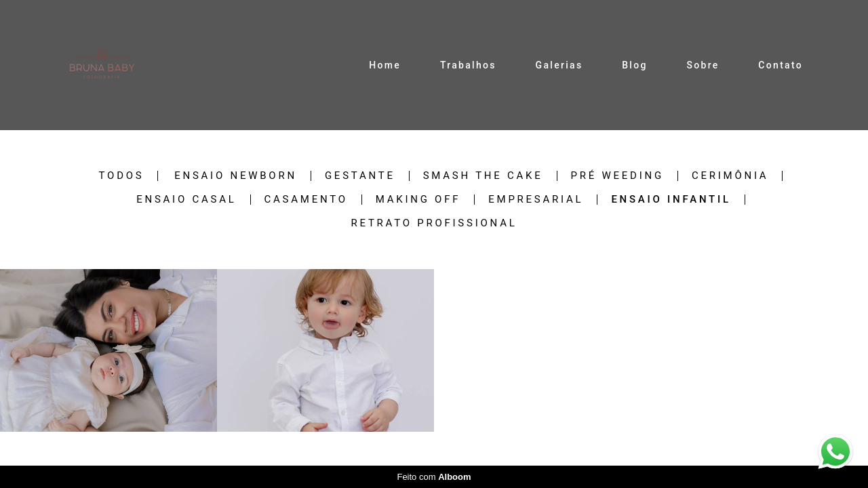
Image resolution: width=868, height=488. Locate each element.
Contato (781, 65)
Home (385, 65)
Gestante (360, 176)
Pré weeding (617, 176)
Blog (635, 65)
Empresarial (536, 200)
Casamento (306, 200)
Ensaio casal (186, 200)
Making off (418, 200)
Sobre (703, 65)
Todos (122, 176)
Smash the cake (483, 176)
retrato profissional (434, 223)
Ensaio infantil (671, 200)
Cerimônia (730, 176)
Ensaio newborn (236, 176)
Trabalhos (468, 65)
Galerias (559, 65)
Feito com (434, 477)
